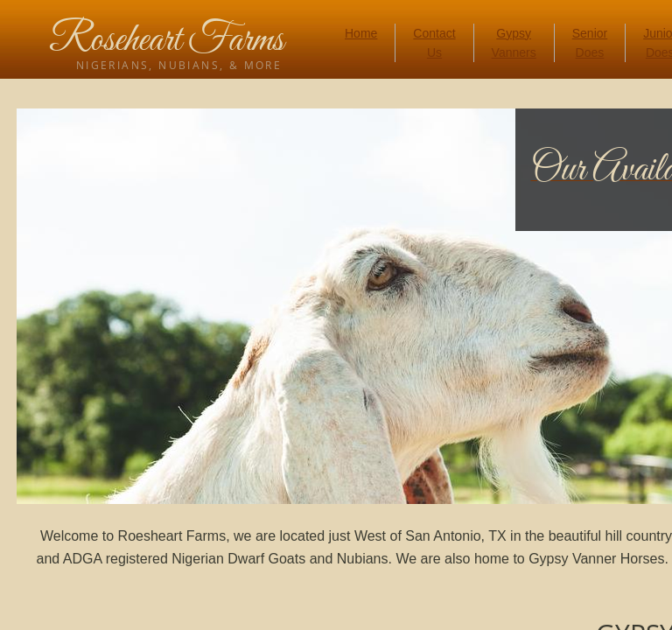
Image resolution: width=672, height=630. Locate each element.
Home (361, 33)
